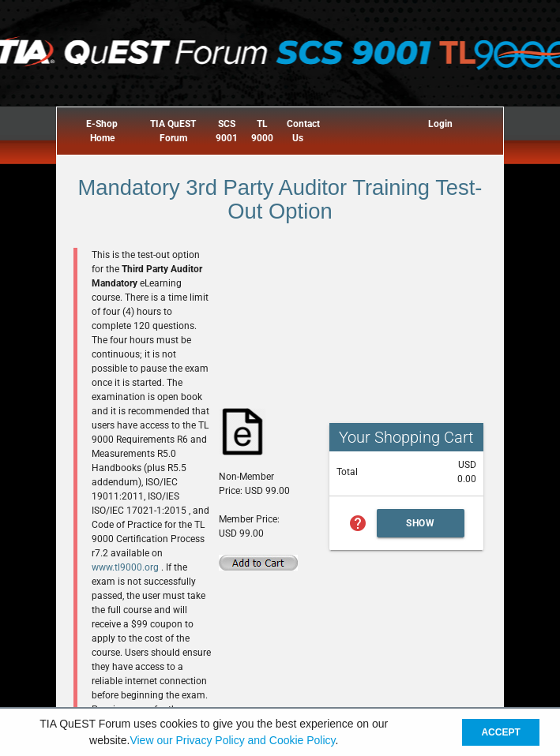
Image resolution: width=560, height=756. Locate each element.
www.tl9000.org (126, 567)
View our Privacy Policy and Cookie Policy (232, 740)
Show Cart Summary (421, 528)
